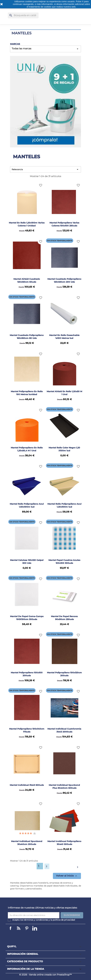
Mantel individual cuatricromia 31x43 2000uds (64, 730)
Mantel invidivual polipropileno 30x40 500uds (64, 843)
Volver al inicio (67, 876)
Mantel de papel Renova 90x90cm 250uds (64, 618)
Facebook (10, 928)
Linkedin (19, 928)
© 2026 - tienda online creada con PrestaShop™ (45, 975)
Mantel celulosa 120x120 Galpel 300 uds (27, 562)
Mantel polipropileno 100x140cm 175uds (27, 730)
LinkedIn (35, 928)
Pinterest (27, 928)
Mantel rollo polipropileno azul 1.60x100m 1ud (27, 505)
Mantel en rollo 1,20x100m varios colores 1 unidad (27, 224)
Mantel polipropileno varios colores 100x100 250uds (64, 224)
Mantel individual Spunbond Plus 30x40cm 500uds (64, 786)
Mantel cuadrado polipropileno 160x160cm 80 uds (27, 337)
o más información (44, 4)
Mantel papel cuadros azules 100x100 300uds (64, 562)
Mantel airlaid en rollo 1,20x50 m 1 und (64, 393)
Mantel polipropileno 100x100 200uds (27, 674)
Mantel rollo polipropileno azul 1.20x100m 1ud (64, 505)
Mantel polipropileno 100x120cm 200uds (64, 674)
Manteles (21, 33)
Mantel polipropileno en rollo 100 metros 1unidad (27, 393)
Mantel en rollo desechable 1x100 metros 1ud (64, 337)
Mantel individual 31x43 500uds (27, 785)
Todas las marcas (45, 49)
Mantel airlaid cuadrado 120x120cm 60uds (27, 280)
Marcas (15, 44)
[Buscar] (23, 15)
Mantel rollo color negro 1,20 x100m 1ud (64, 449)
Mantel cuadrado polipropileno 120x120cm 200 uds (64, 280)
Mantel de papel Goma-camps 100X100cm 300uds (27, 618)
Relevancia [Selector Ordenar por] (45, 169)
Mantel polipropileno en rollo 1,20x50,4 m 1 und (27, 449)
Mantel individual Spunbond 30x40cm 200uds (27, 843)
